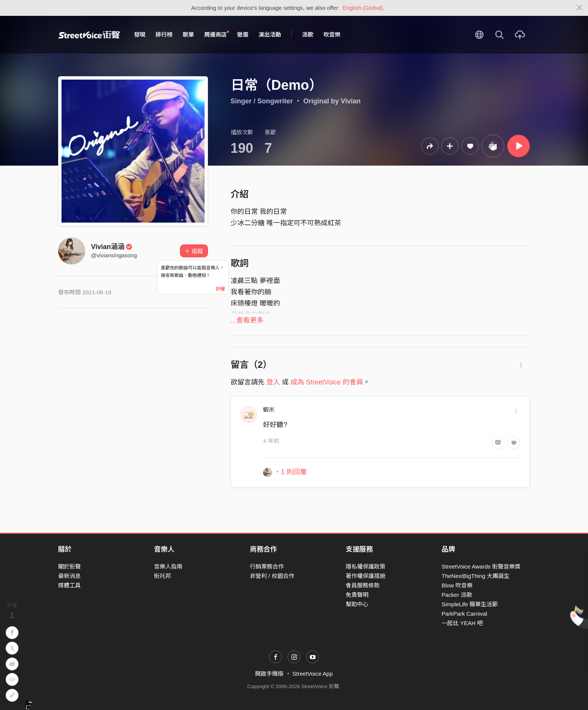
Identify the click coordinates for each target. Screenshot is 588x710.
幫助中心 (357, 604)
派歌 (308, 35)
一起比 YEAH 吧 (462, 623)
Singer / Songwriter (262, 101)
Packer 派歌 (457, 595)
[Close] (580, 8)
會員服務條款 (363, 585)
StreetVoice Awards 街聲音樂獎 (481, 566)
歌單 (188, 35)
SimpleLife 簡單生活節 (470, 604)
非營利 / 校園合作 (272, 576)
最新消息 (69, 576)
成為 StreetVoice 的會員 (327, 382)
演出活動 (270, 35)
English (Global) (363, 8)
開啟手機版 (269, 674)
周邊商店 (217, 34)
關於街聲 (69, 566)
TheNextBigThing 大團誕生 (476, 576)
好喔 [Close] (220, 289)
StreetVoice (89, 35)
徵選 (243, 35)
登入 (273, 382)
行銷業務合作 (267, 566)
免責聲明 (357, 595)
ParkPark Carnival (464, 614)
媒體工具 (69, 585)
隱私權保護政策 (366, 566)
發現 (140, 35)
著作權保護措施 (366, 576)
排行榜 (164, 35)
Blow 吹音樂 (457, 585)
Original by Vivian (332, 101)
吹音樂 (332, 35)
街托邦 (162, 576)
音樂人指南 (168, 566)
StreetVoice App (313, 674)
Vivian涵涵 (112, 247)
